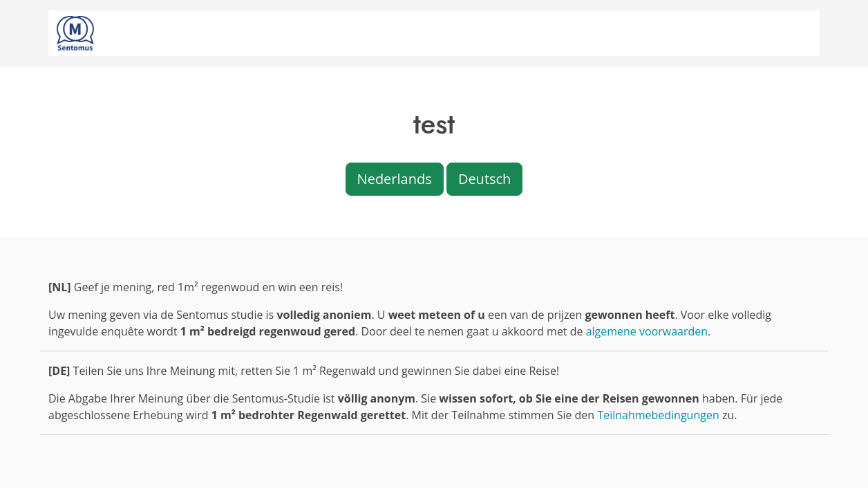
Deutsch (485, 179)
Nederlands (395, 179)
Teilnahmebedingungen (658, 415)
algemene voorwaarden (647, 331)
